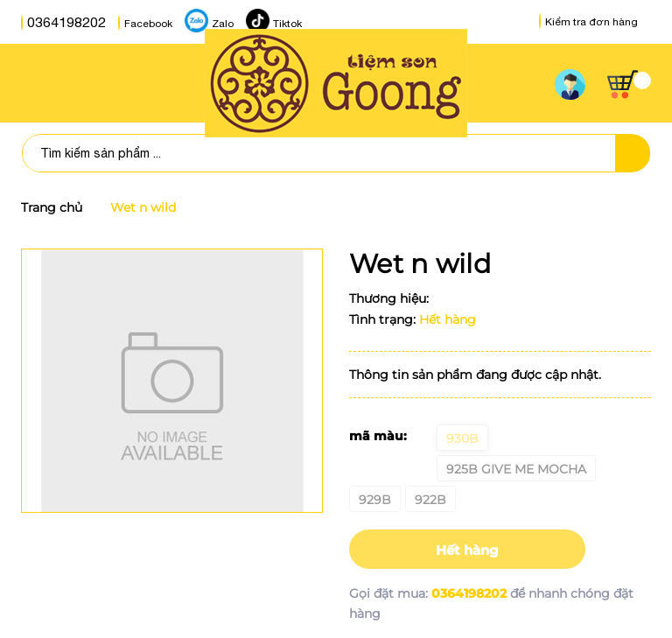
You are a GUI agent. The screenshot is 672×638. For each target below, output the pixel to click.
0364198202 (58, 23)
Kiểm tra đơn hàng (588, 22)
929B (375, 500)
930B (462, 438)
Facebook (131, 23)
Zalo (205, 23)
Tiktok (270, 23)
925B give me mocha (516, 469)
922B (430, 500)
